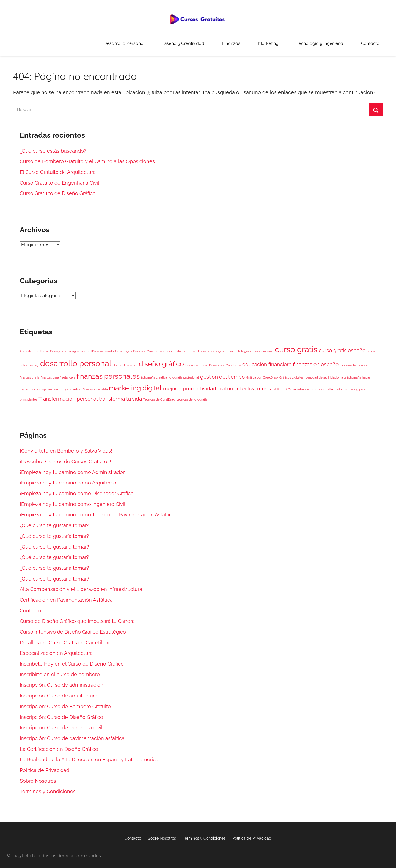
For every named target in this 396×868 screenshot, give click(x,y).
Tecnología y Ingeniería (332, 41)
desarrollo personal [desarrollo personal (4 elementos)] (76, 359)
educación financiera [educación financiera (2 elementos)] (267, 360)
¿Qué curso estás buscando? (53, 147)
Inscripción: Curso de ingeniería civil (61, 724)
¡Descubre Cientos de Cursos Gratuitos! (65, 458)
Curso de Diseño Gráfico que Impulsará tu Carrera (77, 618)
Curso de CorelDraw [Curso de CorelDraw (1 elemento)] (148, 347)
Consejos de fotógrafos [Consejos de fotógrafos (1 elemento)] (67, 347)
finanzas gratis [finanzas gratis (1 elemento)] (30, 374)
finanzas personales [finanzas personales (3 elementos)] (108, 372)
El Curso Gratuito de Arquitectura (58, 168)
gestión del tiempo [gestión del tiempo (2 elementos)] (222, 373)
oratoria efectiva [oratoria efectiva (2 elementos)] (237, 385)
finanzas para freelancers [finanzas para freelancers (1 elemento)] (58, 374)
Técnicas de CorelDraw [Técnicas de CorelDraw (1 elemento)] (159, 396)
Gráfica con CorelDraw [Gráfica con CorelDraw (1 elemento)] (262, 374)
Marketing (289, 41)
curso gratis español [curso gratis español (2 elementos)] (343, 346)
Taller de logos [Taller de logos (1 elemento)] (337, 386)
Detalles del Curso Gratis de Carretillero (66, 639)
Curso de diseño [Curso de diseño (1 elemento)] (175, 347)
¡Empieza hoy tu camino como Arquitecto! (69, 479)
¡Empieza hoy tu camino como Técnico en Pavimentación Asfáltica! (98, 511)
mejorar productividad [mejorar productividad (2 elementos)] (190, 385)
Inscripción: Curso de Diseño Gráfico (61, 713)
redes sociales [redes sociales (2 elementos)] (274, 385)
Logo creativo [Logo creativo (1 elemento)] (72, 386)
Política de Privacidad (45, 766)
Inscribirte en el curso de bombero (60, 671)
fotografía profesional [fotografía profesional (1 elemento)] (184, 374)
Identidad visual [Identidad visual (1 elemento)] (316, 374)
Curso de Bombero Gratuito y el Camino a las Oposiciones (87, 158)
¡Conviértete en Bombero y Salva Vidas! (66, 447)
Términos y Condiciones (48, 788)
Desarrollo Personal (171, 41)
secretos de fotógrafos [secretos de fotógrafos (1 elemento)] (309, 386)
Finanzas (260, 41)
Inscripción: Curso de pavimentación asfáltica (72, 734)
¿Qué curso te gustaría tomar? (54, 521)
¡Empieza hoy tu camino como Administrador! (73, 468)
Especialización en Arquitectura (56, 649)
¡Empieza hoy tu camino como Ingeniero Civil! (73, 500)
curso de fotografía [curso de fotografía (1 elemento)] (239, 347)
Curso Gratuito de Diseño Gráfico (58, 190)
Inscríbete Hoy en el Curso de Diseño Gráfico (72, 660)
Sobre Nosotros (38, 777)
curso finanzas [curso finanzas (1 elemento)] (263, 347)
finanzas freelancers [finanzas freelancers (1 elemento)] (355, 361)
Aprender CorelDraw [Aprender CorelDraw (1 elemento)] (34, 347)
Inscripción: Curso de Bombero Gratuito (65, 703)
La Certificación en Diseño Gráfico (59, 745)
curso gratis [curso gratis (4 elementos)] (296, 345)
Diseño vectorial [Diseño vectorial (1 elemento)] (196, 361)
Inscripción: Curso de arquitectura (59, 692)
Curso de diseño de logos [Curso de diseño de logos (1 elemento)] (206, 347)
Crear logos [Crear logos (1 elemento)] (123, 347)
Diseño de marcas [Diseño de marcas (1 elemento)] (125, 361)
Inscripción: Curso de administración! (62, 681)
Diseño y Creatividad (221, 41)
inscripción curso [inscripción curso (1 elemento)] (49, 386)
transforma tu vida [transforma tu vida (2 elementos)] (120, 395)
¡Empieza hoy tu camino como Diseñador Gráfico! (77, 490)
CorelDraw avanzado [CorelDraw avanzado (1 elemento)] (99, 347)
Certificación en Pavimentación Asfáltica (66, 596)
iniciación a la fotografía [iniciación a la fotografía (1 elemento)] (345, 374)
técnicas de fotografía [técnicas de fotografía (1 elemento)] (192, 396)
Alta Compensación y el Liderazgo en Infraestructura (81, 586)
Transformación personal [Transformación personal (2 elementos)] (68, 395)
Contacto (374, 41)
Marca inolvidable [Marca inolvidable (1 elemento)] (95, 386)
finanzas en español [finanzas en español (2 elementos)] (316, 360)
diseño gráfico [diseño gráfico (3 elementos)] (161, 360)
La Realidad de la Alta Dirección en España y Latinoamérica (89, 756)
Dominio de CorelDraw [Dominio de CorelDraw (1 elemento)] (225, 361)
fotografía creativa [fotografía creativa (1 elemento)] (154, 374)
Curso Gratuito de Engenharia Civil (60, 179)
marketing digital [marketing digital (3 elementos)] (135, 384)
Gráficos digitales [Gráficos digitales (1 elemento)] (291, 374)
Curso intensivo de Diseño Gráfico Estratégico (73, 628)
